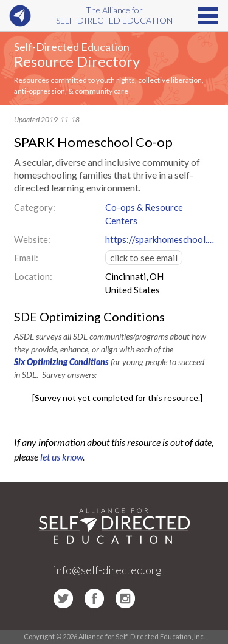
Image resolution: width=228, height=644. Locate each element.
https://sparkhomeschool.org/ (160, 239)
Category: (35, 207)
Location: (33, 276)
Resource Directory (77, 61)
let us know (61, 457)
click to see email (144, 258)
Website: (32, 239)
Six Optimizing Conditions (61, 362)
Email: (26, 258)
